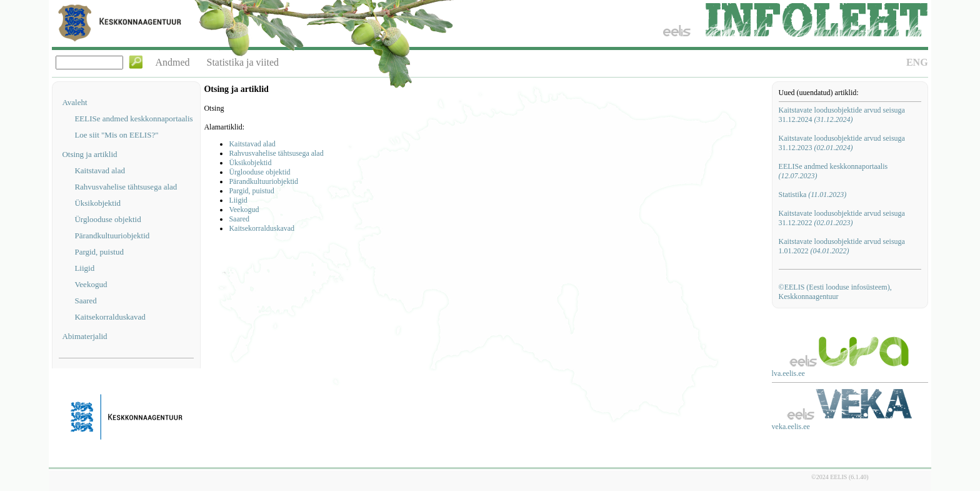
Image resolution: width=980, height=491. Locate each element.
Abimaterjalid (84, 336)
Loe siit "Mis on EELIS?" (116, 135)
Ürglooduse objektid (107, 219)
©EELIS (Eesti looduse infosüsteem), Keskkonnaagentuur (835, 292)
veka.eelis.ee (791, 427)
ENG (917, 62)
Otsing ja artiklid (89, 154)
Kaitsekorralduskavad (110, 317)
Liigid (84, 268)
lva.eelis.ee (788, 373)
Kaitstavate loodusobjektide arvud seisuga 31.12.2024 (842, 115)
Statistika (813, 195)
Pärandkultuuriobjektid (112, 235)
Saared (85, 301)
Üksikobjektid (97, 203)
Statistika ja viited (243, 62)
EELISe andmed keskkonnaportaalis (133, 119)
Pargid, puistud (99, 252)
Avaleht (74, 102)
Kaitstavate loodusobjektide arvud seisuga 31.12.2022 (842, 218)
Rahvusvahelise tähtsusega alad (126, 187)
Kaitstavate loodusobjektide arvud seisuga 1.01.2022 (842, 246)
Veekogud (91, 284)
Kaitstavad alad (100, 170)
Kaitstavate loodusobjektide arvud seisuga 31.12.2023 (842, 143)
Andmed (172, 62)
